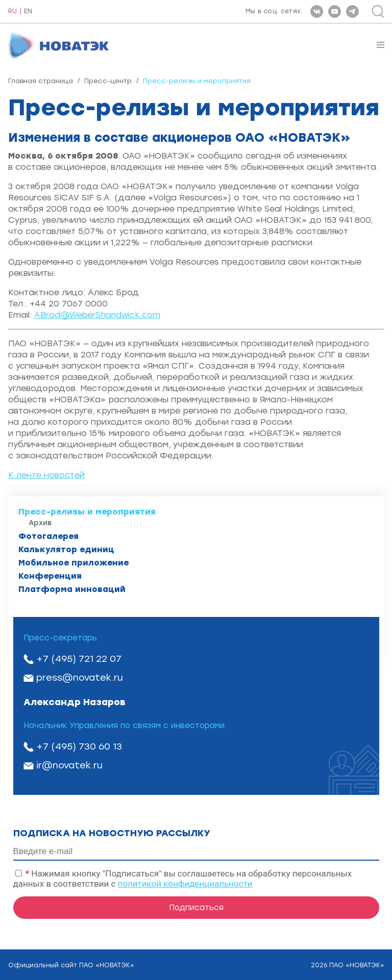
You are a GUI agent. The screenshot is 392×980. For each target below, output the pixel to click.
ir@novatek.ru (69, 765)
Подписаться (196, 908)
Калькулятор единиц (66, 549)
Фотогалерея (48, 536)
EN (28, 11)
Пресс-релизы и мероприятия (87, 512)
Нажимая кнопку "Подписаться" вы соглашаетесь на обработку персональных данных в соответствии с (183, 879)
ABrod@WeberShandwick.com (97, 315)
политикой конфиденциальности (185, 884)
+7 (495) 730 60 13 (79, 746)
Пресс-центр (108, 81)
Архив (40, 523)
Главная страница (41, 81)
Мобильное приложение (73, 563)
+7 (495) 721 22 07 (79, 659)
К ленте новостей (46, 475)
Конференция (50, 576)
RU (13, 11)
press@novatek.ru (80, 678)
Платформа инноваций (72, 589)
